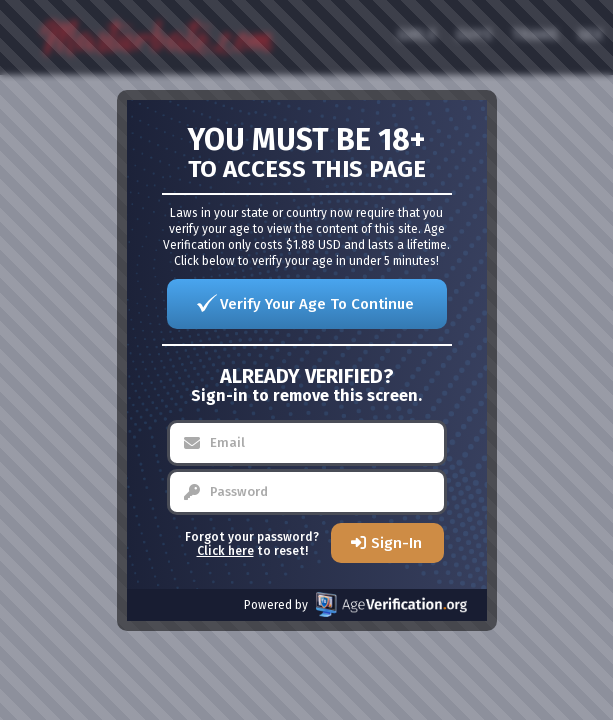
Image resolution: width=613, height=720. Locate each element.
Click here (225, 551)
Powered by (355, 604)
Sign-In (396, 543)
